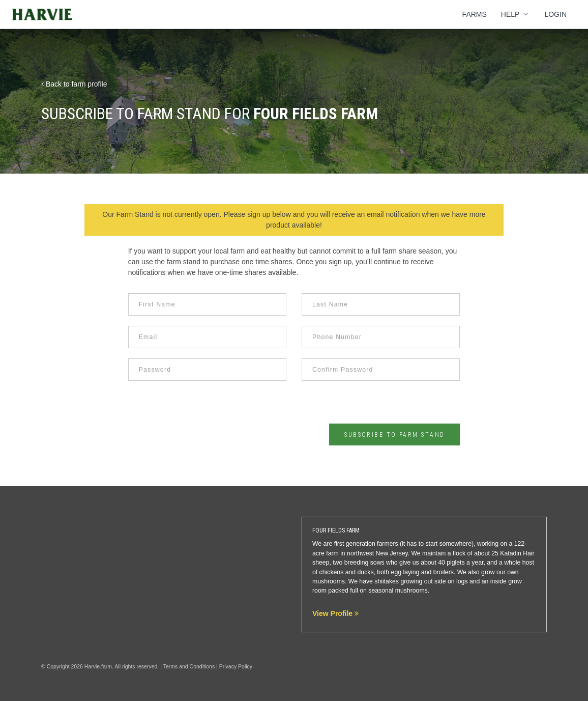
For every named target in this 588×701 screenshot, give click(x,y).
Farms (475, 14)
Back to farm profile (74, 84)
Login (555, 14)
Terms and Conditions (189, 666)
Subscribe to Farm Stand (394, 435)
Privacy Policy (236, 666)
